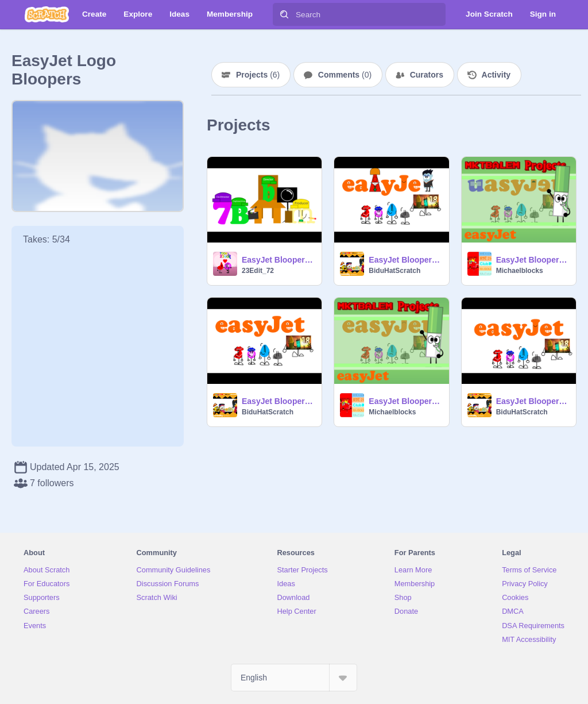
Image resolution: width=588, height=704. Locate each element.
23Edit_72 (258, 271)
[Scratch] (47, 14)
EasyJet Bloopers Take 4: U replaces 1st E (533, 260)
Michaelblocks (520, 271)
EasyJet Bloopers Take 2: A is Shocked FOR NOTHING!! (405, 401)
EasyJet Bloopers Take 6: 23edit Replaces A (278, 260)
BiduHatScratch (394, 271)
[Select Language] (294, 678)
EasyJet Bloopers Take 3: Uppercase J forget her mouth (278, 401)
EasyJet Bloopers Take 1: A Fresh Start (533, 401)
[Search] (284, 14)
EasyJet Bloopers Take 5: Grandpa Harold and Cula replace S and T (405, 260)
